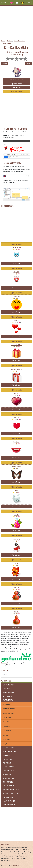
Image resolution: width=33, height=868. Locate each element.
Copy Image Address (16, 84)
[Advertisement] (16, 22)
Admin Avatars (8, 704)
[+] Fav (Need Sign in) (16, 91)
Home (3, 41)
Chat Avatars (7, 717)
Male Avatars (7, 739)
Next (29, 63)
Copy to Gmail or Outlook (16, 80)
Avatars (9, 41)
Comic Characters (19, 41)
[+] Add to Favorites (16, 244)
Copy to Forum (16, 88)
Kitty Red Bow (8, 43)
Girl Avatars (7, 735)
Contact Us (15, 865)
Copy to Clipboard (16, 264)
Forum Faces (7, 731)
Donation (4, 663)
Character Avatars (9, 713)
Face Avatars (7, 726)
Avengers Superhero (9, 709)
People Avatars (8, 744)
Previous (4, 63)
